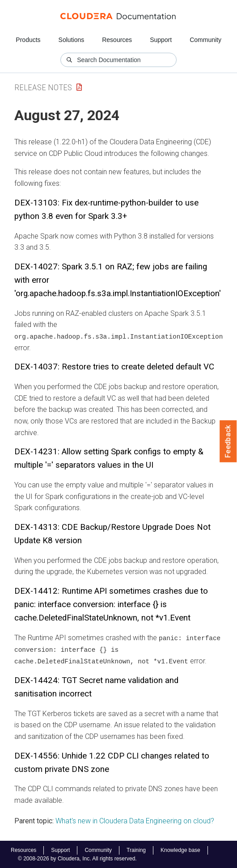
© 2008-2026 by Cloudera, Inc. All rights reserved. (77, 858)
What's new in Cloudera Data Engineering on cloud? (135, 820)
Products (28, 40)
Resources (117, 40)
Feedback (228, 441)
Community (205, 40)
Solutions (72, 40)
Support (161, 40)
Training (136, 850)
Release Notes (43, 87)
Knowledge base (180, 850)
